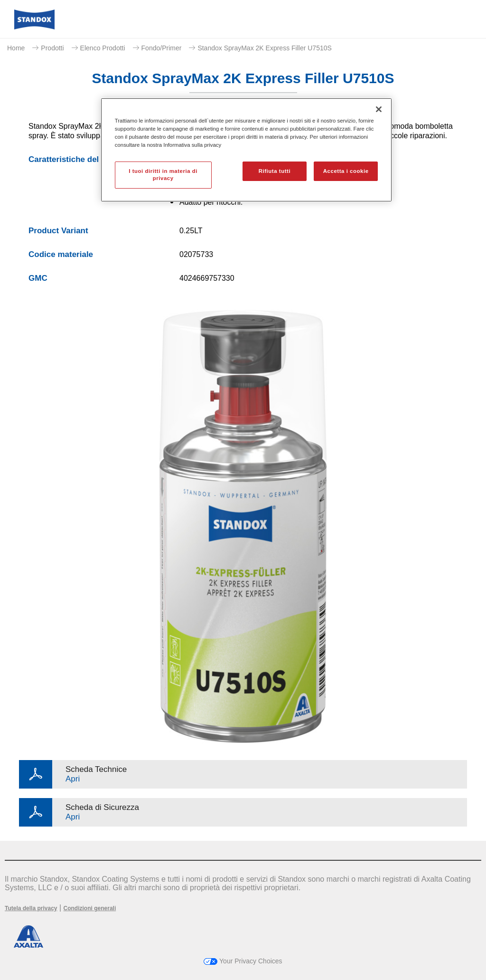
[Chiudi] (379, 109)
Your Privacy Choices (243, 961)
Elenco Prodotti (103, 48)
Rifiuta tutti (275, 171)
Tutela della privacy (31, 908)
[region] (246, 150)
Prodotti (52, 48)
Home (16, 48)
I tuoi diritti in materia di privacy (163, 175)
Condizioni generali (90, 908)
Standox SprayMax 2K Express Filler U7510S (264, 48)
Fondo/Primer (162, 48)
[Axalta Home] (34, 27)
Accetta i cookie (346, 171)
